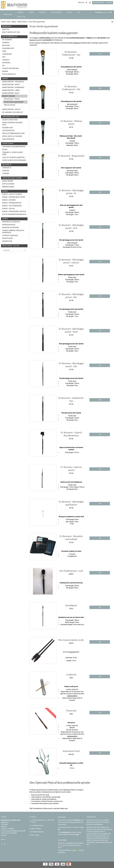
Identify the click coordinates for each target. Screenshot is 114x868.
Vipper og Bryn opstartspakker (14, 160)
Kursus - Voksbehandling (12, 203)
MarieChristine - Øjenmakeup (13, 87)
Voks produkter (8, 131)
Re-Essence (6, 63)
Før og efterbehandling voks (13, 133)
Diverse (5, 219)
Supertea (6, 171)
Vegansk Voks (7, 128)
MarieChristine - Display (11, 109)
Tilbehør (6, 173)
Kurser (5, 191)
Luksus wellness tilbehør (12, 178)
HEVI (4, 57)
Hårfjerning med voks (11, 117)
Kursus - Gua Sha (9, 209)
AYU (4, 66)
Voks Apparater (8, 139)
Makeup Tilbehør (9, 96)
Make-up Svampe (9, 105)
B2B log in (81, 2)
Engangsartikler (9, 225)
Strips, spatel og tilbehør (12, 136)
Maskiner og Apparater (11, 222)
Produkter (8, 15)
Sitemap (4, 835)
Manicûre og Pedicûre (11, 228)
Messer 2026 (7, 26)
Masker (5, 71)
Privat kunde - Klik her (11, 246)
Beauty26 (6, 29)
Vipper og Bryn (8, 144)
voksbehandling (72, 696)
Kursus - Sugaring (9, 200)
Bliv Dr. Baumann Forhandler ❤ (14, 214)
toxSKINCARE (7, 54)
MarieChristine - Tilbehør (12, 99)
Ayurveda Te (7, 168)
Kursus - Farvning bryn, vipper (14, 197)
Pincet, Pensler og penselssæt (14, 102)
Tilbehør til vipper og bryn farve (13, 153)
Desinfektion (7, 241)
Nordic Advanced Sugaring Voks (12, 124)
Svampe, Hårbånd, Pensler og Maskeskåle (13, 232)
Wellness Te (7, 165)
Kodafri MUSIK (7, 238)
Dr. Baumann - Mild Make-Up (13, 112)
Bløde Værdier (8, 181)
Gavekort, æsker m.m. (10, 235)
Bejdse (5, 149)
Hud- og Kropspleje (10, 37)
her (59, 829)
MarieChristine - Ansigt (11, 85)
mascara (72, 652)
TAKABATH (6, 60)
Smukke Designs (8, 187)
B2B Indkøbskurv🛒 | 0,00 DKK (103, 3)
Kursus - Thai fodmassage (12, 206)
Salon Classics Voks (10, 120)
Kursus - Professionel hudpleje (14, 211)
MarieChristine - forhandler (13, 82)
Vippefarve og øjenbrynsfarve (14, 147)
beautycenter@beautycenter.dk (15, 831)
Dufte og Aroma (8, 184)
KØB (100, 54)
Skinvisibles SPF (8, 48)
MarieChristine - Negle (11, 93)
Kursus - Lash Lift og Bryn (12, 194)
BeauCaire (6, 45)
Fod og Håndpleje (9, 74)
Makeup (5, 79)
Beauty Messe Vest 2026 (11, 32)
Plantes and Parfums (10, 68)
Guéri (4, 51)
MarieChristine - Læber (11, 90)
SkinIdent (6, 43)
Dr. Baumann (7, 40)
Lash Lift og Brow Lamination (13, 157)
